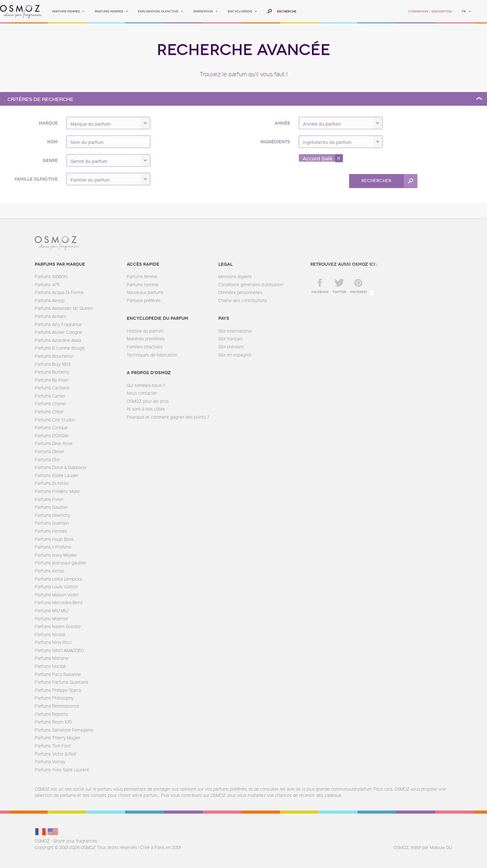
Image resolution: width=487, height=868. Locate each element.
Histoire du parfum (145, 331)
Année (282, 123)
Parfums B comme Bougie (60, 348)
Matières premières (146, 339)
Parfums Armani (50, 316)
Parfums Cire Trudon (55, 420)
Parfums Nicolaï (50, 634)
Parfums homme (143, 285)
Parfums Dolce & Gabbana (60, 467)
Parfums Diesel (49, 451)
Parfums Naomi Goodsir (58, 626)
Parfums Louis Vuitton (56, 587)
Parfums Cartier (50, 396)
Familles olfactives (145, 347)
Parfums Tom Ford (53, 746)
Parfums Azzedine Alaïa (58, 340)
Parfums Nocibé (50, 666)
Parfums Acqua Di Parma (59, 292)
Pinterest (359, 292)
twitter (339, 292)
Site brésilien (231, 347)
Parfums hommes (109, 11)
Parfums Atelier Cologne (59, 332)
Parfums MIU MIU (52, 611)
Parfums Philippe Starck (58, 690)
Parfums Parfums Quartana (61, 682)
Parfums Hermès (51, 531)
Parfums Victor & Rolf (55, 754)
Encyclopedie (240, 11)
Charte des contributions (243, 300)
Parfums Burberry (52, 372)
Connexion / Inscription (430, 11)
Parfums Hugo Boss (54, 539)
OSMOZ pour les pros (148, 401)
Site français (230, 339)
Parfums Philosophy (54, 698)
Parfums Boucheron (54, 356)
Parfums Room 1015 (53, 722)
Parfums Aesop (50, 300)
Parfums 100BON (51, 276)
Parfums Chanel (50, 404)
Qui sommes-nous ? (146, 385)
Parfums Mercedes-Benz (59, 602)
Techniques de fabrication (152, 355)
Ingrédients (275, 142)
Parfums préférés (144, 300)
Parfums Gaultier (51, 507)
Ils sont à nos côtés (146, 409)
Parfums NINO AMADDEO (59, 650)
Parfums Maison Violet (57, 595)
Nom (52, 142)
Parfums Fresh (49, 499)
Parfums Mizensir (52, 619)
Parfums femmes (66, 11)
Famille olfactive (36, 179)
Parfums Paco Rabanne (58, 674)
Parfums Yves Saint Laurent (62, 770)
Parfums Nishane (52, 658)
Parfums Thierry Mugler (58, 738)
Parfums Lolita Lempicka (58, 579)
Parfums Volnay (50, 762)
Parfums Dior (47, 459)
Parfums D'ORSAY (52, 436)
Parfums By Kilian (52, 380)
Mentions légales (235, 276)
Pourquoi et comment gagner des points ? (168, 417)
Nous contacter (142, 393)
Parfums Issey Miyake (56, 555)
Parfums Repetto (51, 714)
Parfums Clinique (51, 427)
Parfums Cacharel (52, 388)
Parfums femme (142, 276)
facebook (320, 292)
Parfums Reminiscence (57, 706)
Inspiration (203, 11)
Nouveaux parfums (145, 292)
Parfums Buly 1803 (53, 364)
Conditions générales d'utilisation (251, 285)
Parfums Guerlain (52, 523)
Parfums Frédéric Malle (57, 491)
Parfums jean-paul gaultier (61, 563)
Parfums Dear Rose (54, 443)
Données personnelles (240, 292)
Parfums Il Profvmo (53, 547)
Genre (50, 161)
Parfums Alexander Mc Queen (64, 308)
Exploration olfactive (158, 11)
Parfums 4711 (47, 285)
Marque (48, 123)
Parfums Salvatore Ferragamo (64, 730)
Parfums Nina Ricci (53, 642)
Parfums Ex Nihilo (52, 483)
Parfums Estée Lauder (57, 475)
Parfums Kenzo (50, 571)
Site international (235, 331)
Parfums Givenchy (52, 515)
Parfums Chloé (49, 412)
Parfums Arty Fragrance (58, 324)
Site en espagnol (235, 355)
